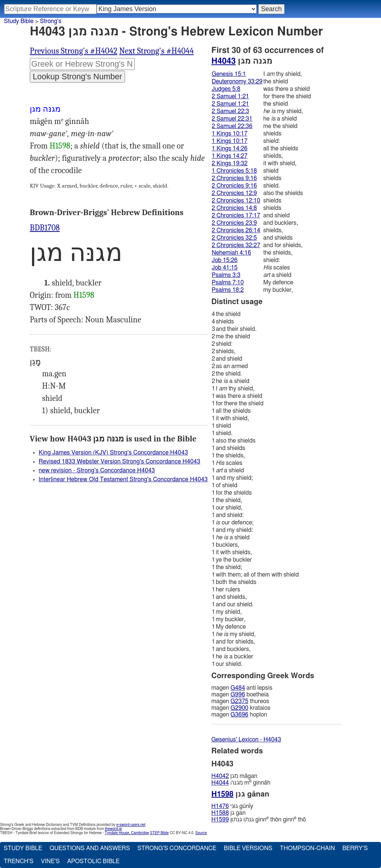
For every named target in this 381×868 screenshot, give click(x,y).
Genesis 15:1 (229, 74)
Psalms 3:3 (226, 275)
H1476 (220, 806)
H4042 (220, 776)
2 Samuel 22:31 (232, 119)
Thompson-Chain (307, 848)
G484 (238, 688)
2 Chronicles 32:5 (234, 238)
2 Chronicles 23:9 (234, 223)
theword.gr (113, 829)
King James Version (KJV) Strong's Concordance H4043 (113, 453)
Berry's (355, 848)
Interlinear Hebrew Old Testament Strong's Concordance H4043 (123, 479)
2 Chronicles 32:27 (236, 245)
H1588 (220, 813)
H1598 (60, 146)
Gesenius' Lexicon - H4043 (246, 740)
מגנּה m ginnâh (241, 783)
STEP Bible (159, 833)
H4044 (220, 783)
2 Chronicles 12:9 (234, 193)
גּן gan (228, 813)
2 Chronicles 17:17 (236, 216)
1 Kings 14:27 (230, 156)
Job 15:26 (225, 260)
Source (201, 833)
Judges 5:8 (226, 89)
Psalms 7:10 (228, 283)
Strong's (51, 21)
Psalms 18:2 (228, 290)
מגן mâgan (234, 776)
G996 (238, 695)
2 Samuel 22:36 (232, 126)
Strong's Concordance (177, 848)
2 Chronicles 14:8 (234, 208)
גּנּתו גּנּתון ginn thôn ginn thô (259, 819)
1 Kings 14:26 (230, 149)
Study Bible (19, 21)
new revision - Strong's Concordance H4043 (97, 470)
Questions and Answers (90, 848)
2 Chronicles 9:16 (234, 178)
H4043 (223, 61)
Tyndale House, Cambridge (127, 833)
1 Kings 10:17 (230, 134)
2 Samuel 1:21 (230, 96)
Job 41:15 (225, 268)
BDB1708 (45, 228)
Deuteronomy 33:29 (237, 82)
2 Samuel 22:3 (230, 111)
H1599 (220, 820)
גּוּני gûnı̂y (232, 806)
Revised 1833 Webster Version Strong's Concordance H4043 (119, 462)
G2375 (240, 701)
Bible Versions (248, 848)
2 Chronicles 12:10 (236, 201)
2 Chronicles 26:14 (236, 230)
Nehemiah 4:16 (231, 253)
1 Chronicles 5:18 (234, 171)
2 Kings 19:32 (230, 163)
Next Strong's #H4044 (156, 51)
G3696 (240, 715)
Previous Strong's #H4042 (73, 51)
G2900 (240, 708)
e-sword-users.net (131, 825)
